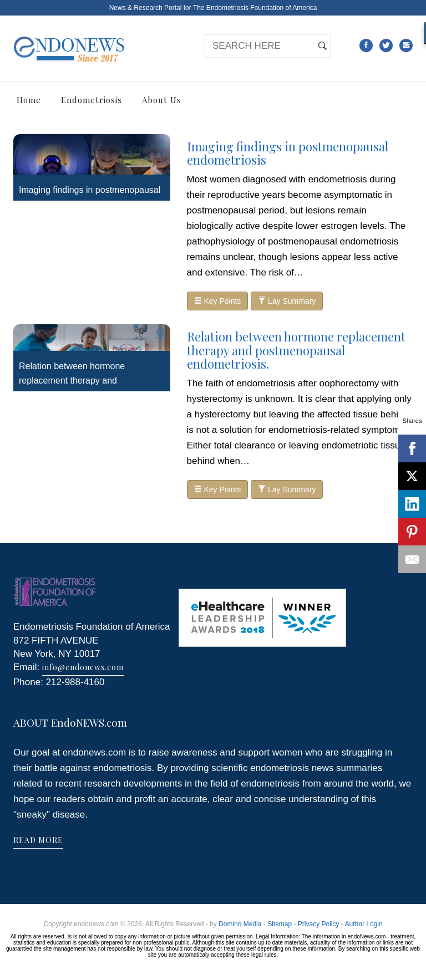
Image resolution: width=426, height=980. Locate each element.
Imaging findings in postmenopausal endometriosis (288, 153)
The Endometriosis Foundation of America (255, 8)
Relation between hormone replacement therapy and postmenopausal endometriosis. (82, 381)
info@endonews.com (83, 667)
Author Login (364, 924)
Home (29, 100)
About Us (162, 100)
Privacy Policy (319, 924)
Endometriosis (92, 100)
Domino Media (240, 924)
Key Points (218, 301)
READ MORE (38, 840)
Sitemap (280, 924)
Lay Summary (287, 301)
